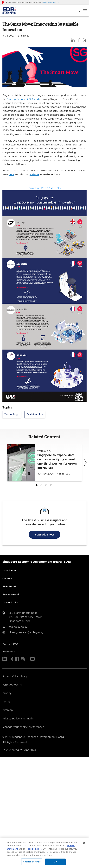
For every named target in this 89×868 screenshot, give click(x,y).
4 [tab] (52, 486)
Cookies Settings (32, 862)
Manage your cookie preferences (23, 727)
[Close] (84, 843)
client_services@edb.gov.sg (26, 632)
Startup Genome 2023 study (24, 99)
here (11, 175)
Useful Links (10, 603)
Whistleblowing (12, 685)
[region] (44, 853)
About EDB (9, 571)
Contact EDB (10, 644)
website (34, 175)
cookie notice (35, 849)
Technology (12, 414)
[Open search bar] (78, 11)
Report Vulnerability (15, 676)
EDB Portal (9, 587)
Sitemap (8, 710)
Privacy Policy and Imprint (18, 719)
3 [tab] (47, 486)
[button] (51, 2)
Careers (7, 579)
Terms (6, 702)
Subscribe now (44, 535)
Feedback (9, 652)
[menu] (85, 10)
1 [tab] (37, 486)
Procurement (11, 595)
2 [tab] (42, 486)
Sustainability (35, 414)
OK (55, 862)
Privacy (7, 693)
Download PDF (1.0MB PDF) (45, 188)
